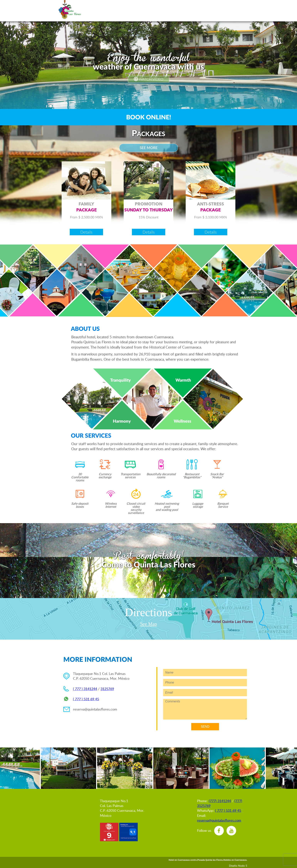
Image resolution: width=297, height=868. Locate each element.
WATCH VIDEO (149, 79)
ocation (237, 10)
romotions (140, 10)
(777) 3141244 (220, 801)
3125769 (107, 689)
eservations (115, 10)
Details (86, 232)
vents (182, 10)
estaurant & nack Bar (218, 10)
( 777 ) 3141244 (85, 689)
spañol (93, 10)
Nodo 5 (243, 866)
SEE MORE (149, 148)
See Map (148, 624)
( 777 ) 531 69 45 (86, 699)
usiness (199, 10)
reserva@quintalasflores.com (95, 709)
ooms (159, 10)
